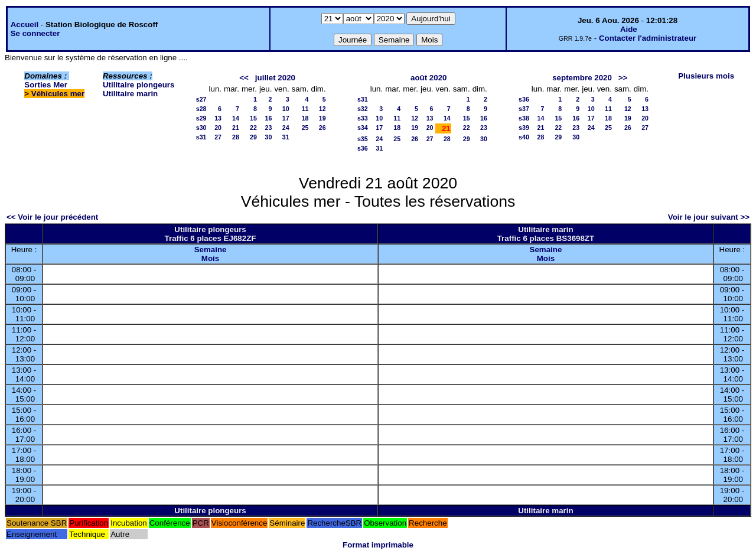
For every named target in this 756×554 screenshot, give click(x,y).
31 (286, 137)
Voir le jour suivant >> (709, 217)
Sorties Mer (46, 85)
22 (253, 128)
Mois (210, 258)
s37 (524, 109)
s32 (363, 109)
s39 (524, 128)
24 (286, 128)
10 (286, 109)
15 (253, 118)
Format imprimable (378, 545)
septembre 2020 (582, 78)
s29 (201, 118)
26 (322, 128)
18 (305, 118)
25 (305, 128)
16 (269, 118)
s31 (201, 137)
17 (286, 118)
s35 (363, 139)
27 (218, 137)
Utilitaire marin (130, 94)
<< (244, 78)
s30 (201, 128)
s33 (363, 118)
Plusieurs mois (706, 76)
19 (322, 118)
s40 (524, 137)
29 (253, 137)
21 (236, 128)
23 (269, 128)
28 (236, 137)
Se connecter (35, 33)
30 (269, 137)
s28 (201, 109)
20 (218, 128)
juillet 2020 (275, 78)
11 (305, 109)
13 (218, 118)
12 (322, 109)
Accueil (25, 25)
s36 (363, 148)
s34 (363, 128)
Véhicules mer (58, 94)
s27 (201, 99)
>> (623, 78)
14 (236, 118)
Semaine (211, 250)
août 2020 (429, 78)
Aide (629, 29)
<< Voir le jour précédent (52, 217)
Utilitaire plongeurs (139, 85)
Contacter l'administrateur (648, 38)
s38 (524, 118)
